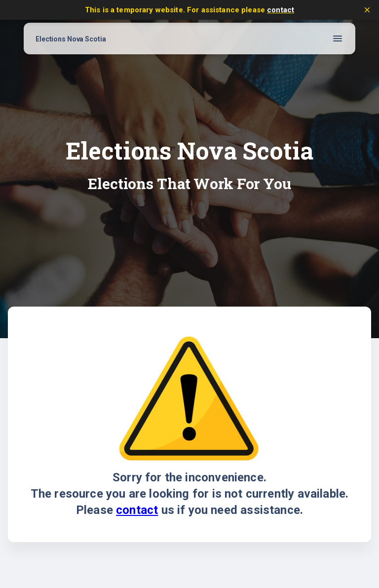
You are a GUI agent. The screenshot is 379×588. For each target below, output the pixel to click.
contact (281, 10)
